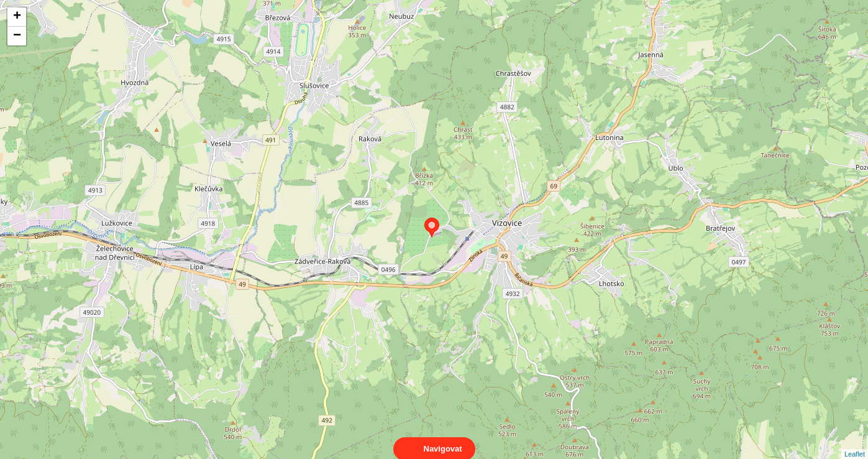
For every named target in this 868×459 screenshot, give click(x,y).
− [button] (17, 36)
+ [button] (17, 17)
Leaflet (855, 443)
